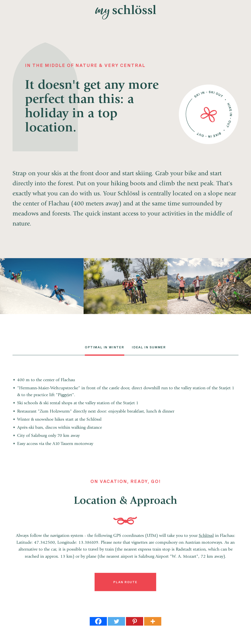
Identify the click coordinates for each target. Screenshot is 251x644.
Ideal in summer (149, 347)
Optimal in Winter (104, 347)
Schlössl (206, 536)
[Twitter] (116, 621)
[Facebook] (98, 621)
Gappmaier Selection (247, 322)
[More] (153, 621)
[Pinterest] (135, 621)
